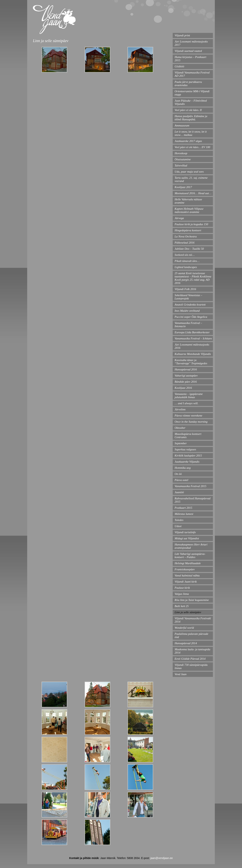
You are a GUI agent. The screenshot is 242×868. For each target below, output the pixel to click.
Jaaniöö (179, 492)
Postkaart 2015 (183, 508)
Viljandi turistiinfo (185, 532)
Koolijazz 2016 (183, 388)
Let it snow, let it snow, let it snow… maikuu (191, 133)
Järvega (179, 218)
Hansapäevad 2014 (186, 643)
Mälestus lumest (184, 514)
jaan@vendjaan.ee (161, 858)
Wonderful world (184, 628)
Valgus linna (182, 594)
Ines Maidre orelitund (187, 311)
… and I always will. (186, 403)
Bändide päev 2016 (186, 382)
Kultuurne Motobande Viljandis (193, 354)
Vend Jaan (181, 674)
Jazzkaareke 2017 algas (188, 141)
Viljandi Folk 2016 (185, 289)
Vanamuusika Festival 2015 (190, 486)
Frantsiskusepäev (185, 569)
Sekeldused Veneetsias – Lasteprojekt (188, 297)
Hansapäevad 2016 (186, 369)
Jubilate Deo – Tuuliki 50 (189, 249)
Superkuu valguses (185, 449)
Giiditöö (179, 66)
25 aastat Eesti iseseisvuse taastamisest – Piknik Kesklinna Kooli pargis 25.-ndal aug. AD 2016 (193, 278)
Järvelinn (180, 409)
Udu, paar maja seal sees (189, 172)
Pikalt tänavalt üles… (187, 261)
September (181, 443)
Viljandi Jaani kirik (186, 582)
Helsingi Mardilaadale (188, 563)
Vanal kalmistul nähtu (187, 575)
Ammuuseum (182, 126)
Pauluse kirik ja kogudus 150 (191, 224)
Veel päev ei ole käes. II (188, 110)
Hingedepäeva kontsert (188, 230)
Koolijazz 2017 (183, 187)
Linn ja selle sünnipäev (188, 612)
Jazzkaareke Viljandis (187, 462)
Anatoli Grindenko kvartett (190, 305)
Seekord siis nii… (185, 255)
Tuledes (179, 520)
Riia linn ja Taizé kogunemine (192, 600)
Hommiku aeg (183, 468)
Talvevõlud (181, 165)
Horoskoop (181, 153)
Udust (178, 526)
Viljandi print (182, 35)
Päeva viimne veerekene (188, 416)
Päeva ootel (181, 480)
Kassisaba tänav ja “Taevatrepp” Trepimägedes (191, 362)
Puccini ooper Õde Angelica (191, 317)
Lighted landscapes (186, 267)
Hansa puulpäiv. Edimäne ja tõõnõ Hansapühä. (191, 118)
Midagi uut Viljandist (187, 538)
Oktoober (180, 428)
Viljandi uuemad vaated (188, 51)
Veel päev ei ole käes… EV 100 (192, 147)
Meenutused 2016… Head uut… (193, 193)
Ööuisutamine (183, 159)
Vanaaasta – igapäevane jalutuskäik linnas (189, 396)
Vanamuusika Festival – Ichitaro (193, 338)
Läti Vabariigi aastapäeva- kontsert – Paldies (190, 555)
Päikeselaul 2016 (185, 243)
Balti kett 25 (182, 606)
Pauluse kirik (182, 588)
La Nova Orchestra (186, 236)
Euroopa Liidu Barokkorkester (192, 332)
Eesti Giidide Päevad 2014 (190, 659)
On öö (178, 474)
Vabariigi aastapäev (186, 376)
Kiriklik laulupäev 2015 (188, 456)
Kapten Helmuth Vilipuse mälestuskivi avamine (189, 210)
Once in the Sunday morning (191, 422)
